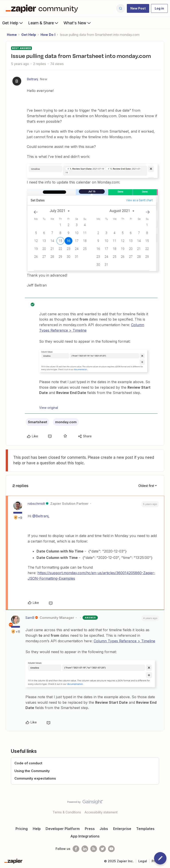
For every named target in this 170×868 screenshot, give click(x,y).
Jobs (104, 829)
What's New (78, 23)
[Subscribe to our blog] (94, 849)
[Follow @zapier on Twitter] (102, 849)
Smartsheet (38, 422)
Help (37, 829)
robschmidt (36, 504)
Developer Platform (63, 829)
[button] (138, 8)
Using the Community (32, 771)
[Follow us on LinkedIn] (85, 849)
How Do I (48, 35)
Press (90, 829)
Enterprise (122, 829)
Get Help (13, 23)
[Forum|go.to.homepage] (43, 8)
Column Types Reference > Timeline (124, 641)
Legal (143, 861)
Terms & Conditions (67, 812)
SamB (30, 618)
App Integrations (85, 836)
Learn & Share (44, 23)
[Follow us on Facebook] (76, 849)
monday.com (66, 422)
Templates (145, 829)
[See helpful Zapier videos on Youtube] (111, 849)
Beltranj (32, 79)
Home (12, 35)
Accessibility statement (101, 812)
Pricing (22, 829)
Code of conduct (28, 763)
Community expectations (35, 778)
